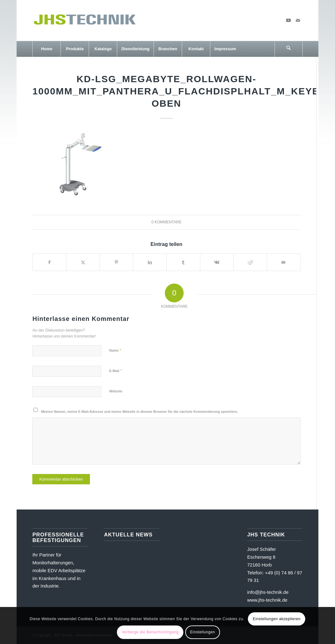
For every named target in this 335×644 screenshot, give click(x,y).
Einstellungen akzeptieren (277, 619)
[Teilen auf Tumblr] (183, 262)
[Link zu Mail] (298, 20)
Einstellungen (203, 632)
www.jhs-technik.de (267, 600)
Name (115, 350)
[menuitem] (46, 49)
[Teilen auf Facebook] (49, 262)
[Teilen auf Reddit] (250, 262)
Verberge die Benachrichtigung (150, 632)
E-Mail (115, 371)
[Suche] (289, 49)
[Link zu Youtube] (289, 20)
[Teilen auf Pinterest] (117, 262)
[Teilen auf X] (83, 262)
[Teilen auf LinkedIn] (150, 262)
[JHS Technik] (84, 20)
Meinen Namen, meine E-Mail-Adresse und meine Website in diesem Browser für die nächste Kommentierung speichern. (140, 412)
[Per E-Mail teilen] (284, 262)
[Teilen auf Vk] (217, 262)
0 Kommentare (166, 222)
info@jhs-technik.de (268, 592)
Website (116, 391)
